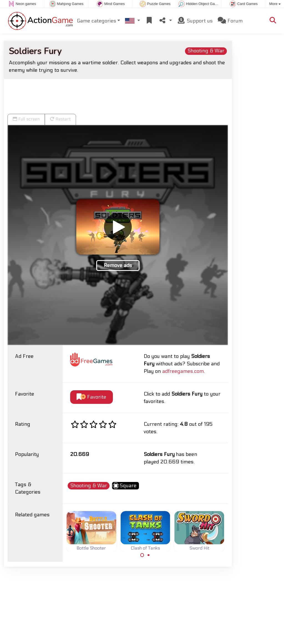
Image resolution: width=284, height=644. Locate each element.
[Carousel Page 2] (148, 555)
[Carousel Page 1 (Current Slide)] (142, 555)
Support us (195, 21)
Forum (230, 21)
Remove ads (118, 265)
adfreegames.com (183, 371)
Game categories (97, 21)
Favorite (91, 397)
